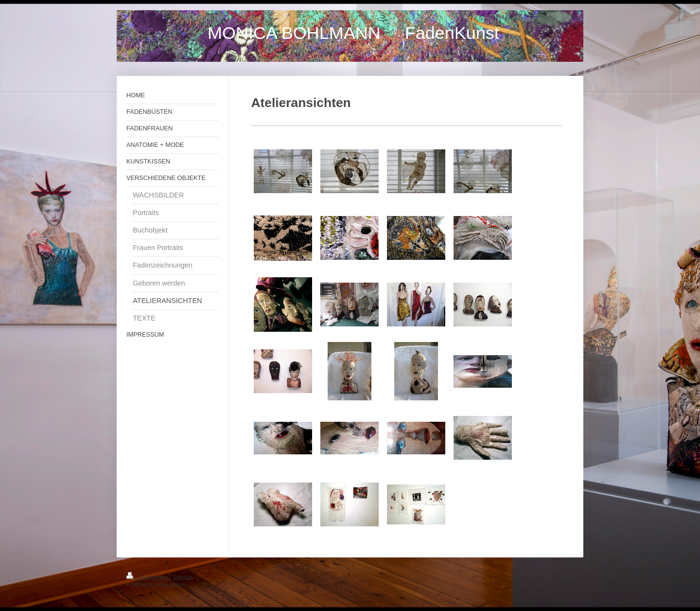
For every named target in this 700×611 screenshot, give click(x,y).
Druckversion (148, 577)
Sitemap (183, 577)
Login (567, 575)
